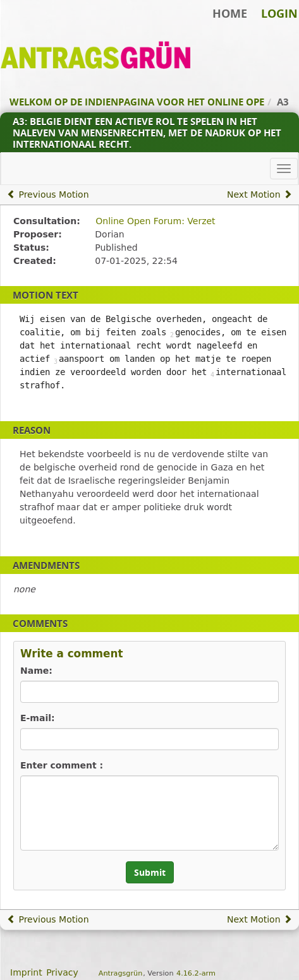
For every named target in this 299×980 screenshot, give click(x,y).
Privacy (62, 972)
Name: (36, 671)
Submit (150, 872)
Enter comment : (62, 765)
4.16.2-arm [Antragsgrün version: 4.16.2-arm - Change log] (196, 973)
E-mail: (38, 718)
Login (279, 13)
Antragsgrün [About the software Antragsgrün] (120, 973)
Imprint (26, 972)
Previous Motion (48, 194)
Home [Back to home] (230, 13)
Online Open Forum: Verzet (155, 221)
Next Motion (259, 194)
